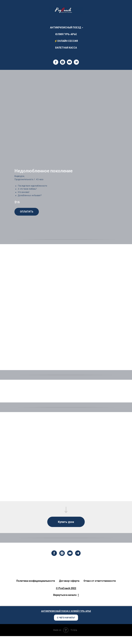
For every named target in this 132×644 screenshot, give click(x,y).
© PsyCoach (63, 588)
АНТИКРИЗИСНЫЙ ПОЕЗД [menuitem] (65, 28)
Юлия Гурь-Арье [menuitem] (66, 34)
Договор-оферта (69, 581)
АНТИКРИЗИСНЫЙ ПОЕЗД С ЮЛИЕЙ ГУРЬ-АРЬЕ (66, 611)
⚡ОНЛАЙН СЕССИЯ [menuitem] (66, 41)
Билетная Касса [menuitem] (66, 48)
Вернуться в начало (66, 595)
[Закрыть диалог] (128, 609)
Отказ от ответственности (100, 581)
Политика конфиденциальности (36, 581)
